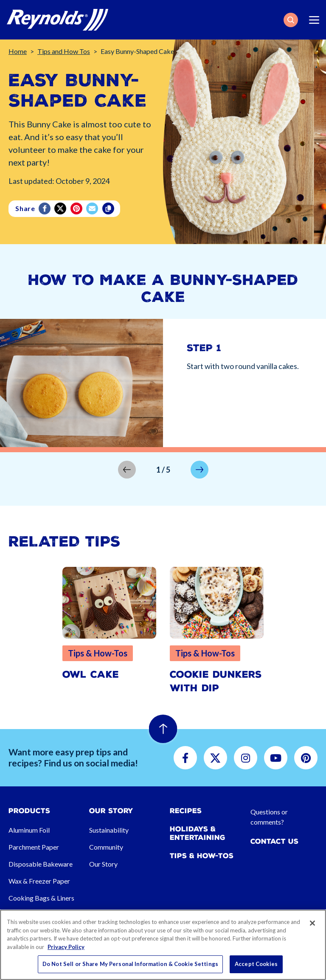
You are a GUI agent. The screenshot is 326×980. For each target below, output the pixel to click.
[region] (163, 945)
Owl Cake (91, 674)
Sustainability (109, 830)
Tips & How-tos (202, 856)
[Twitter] (61, 208)
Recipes (186, 811)
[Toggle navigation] (314, 20)
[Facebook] (45, 208)
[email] (93, 208)
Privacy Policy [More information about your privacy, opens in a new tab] (66, 947)
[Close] (312, 923)
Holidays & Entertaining (198, 833)
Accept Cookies (256, 964)
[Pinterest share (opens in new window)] (77, 208)
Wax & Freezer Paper (39, 881)
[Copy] (109, 208)
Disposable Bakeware (41, 864)
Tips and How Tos (64, 51)
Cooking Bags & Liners (41, 898)
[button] (291, 20)
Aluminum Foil (29, 830)
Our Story (103, 864)
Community (106, 847)
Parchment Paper (34, 847)
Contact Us (274, 841)
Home (18, 51)
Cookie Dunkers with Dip (216, 681)
